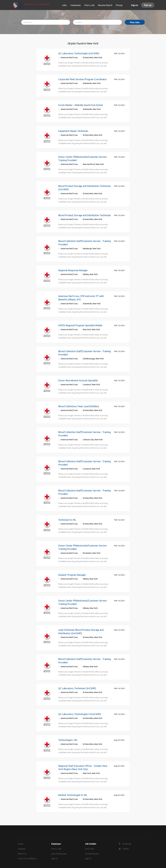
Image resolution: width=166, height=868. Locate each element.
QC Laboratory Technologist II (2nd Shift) (80, 714)
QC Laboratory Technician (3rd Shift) (77, 688)
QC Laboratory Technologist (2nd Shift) (79, 53)
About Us (22, 854)
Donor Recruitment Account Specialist (78, 380)
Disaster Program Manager (72, 575)
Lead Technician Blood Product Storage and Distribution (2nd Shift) (81, 632)
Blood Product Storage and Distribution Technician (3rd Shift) (84, 188)
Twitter (126, 849)
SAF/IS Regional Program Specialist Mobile (80, 325)
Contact (22, 849)
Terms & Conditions (27, 859)
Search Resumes (59, 854)
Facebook (127, 844)
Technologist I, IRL (68, 740)
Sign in (134, 5)
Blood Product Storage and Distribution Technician (84, 215)
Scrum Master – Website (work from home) (81, 105)
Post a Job (56, 849)
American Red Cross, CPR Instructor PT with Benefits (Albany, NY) (81, 298)
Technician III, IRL (67, 520)
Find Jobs (135, 22)
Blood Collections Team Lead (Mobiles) (79, 406)
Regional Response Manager (73, 270)
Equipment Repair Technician (73, 131)
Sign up (148, 5)
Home (21, 844)
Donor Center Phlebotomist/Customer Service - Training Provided (83, 159)
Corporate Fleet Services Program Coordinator (83, 79)
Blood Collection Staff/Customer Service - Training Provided (84, 243)
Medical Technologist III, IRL (73, 795)
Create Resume (92, 854)
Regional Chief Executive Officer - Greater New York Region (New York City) (83, 768)
